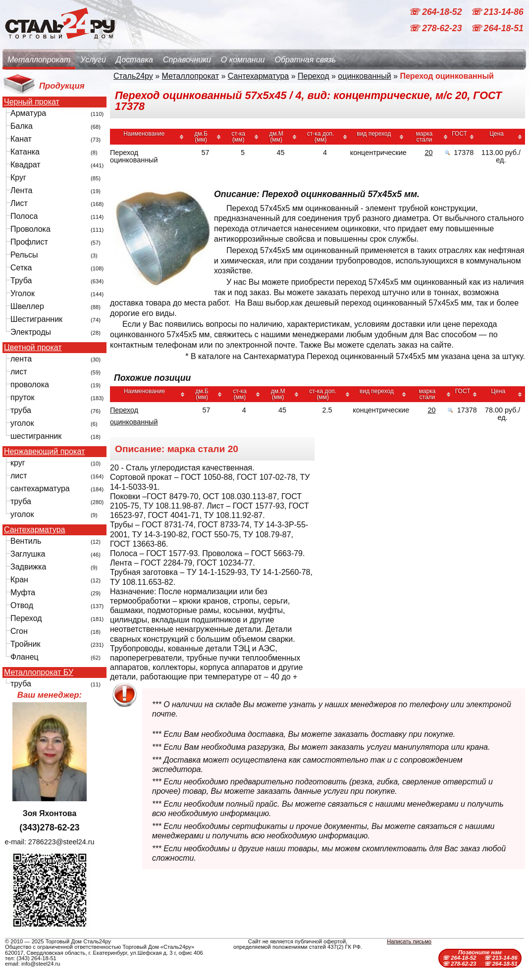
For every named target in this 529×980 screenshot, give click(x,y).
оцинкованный (364, 76)
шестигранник (36, 436)
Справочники (187, 60)
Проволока (30, 229)
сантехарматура (40, 489)
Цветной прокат (33, 348)
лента (21, 359)
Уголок (23, 293)
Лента (21, 190)
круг (18, 463)
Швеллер (27, 306)
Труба (21, 281)
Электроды (31, 332)
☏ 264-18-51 (497, 29)
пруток (22, 397)
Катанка (25, 152)
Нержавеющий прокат (44, 452)
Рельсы (24, 255)
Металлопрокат (39, 60)
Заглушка (28, 554)
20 (428, 153)
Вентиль (26, 541)
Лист (19, 203)
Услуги (93, 60)
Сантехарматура (34, 530)
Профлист (29, 242)
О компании (243, 60)
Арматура (28, 113)
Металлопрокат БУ (39, 672)
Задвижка (28, 567)
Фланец (25, 657)
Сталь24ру (133, 76)
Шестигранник (36, 319)
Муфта (23, 593)
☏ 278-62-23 (436, 29)
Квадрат (26, 165)
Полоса (24, 216)
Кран (19, 580)
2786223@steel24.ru (61, 842)
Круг (18, 178)
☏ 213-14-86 (497, 12)
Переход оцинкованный (134, 416)
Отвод (22, 605)
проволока (30, 385)
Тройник (25, 644)
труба (21, 410)
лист (19, 372)
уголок (22, 423)
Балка (22, 126)
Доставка (134, 60)
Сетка (21, 268)
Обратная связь (305, 60)
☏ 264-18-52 (436, 12)
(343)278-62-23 (49, 827)
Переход (26, 618)
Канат (21, 139)
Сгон (19, 631)
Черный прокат (32, 102)
